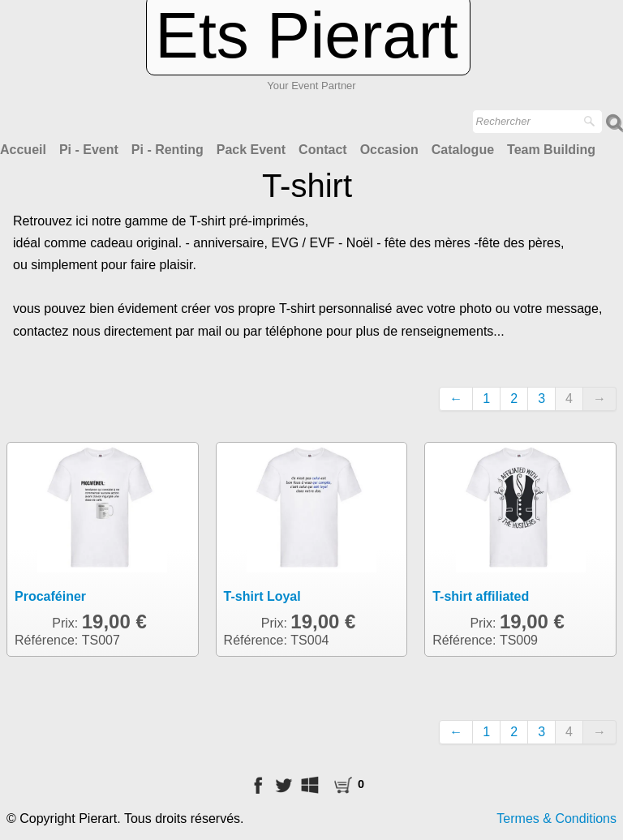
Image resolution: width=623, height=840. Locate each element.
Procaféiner (50, 596)
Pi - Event (89, 150)
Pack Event (251, 150)
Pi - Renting (168, 150)
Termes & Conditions (556, 819)
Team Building (551, 150)
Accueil (23, 150)
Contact (323, 150)
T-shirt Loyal (262, 596)
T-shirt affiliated (481, 596)
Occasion (389, 150)
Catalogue (463, 150)
